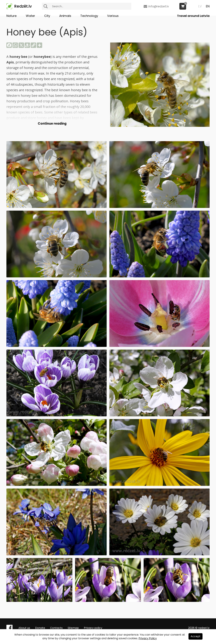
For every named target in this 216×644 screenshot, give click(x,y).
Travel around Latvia (193, 16)
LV (200, 6)
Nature (11, 16)
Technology (89, 16)
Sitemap (73, 628)
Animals (65, 16)
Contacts (56, 628)
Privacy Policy (148, 638)
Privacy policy (93, 628)
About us (24, 628)
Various (113, 16)
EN (208, 6)
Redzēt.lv (23, 6)
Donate (40, 628)
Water (30, 16)
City (47, 16)
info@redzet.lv (159, 6)
